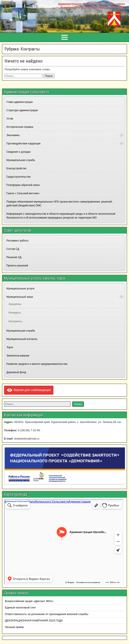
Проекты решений (17, 266)
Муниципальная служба (21, 160)
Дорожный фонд (16, 372)
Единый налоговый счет (20, 607)
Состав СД (13, 249)
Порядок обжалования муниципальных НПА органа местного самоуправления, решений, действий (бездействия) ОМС (59, 204)
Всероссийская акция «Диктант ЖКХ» (29, 601)
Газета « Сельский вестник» (23, 193)
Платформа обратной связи (23, 185)
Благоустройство (16, 168)
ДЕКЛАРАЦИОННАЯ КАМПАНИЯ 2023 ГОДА (34, 620)
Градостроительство (19, 177)
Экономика (13, 135)
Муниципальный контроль (22, 339)
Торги (10, 347)
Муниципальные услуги (20, 289)
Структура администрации (22, 110)
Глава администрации (20, 102)
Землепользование (18, 356)
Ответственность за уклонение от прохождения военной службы (47, 614)
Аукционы (15, 304)
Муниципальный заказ (20, 297)
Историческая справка (20, 127)
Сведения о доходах (19, 152)
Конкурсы (15, 313)
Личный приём (14, 627)
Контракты (15, 321)
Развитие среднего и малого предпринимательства (37, 364)
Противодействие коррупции (23, 144)
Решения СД (14, 257)
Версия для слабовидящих (29, 390)
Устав (10, 119)
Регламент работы (17, 241)
